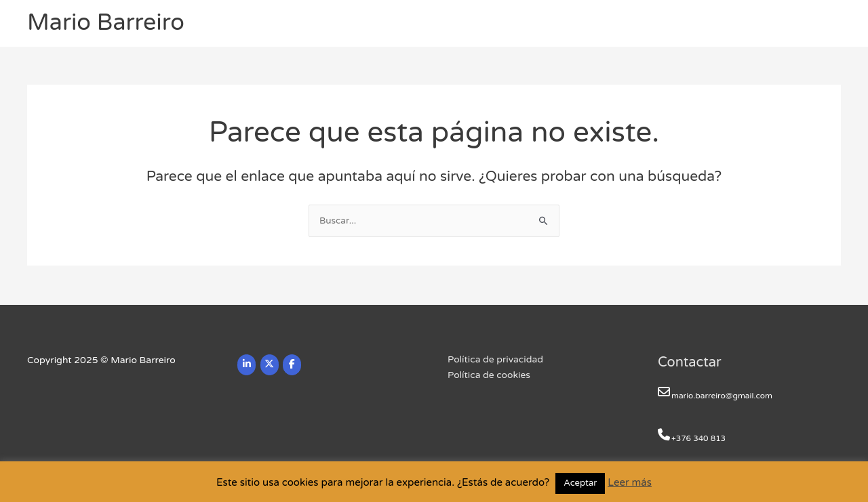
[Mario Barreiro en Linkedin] (247, 365)
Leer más (630, 482)
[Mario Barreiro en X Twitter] (270, 365)
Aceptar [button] (580, 483)
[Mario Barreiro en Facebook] (294, 365)
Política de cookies (489, 376)
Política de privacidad (496, 360)
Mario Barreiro (108, 24)
